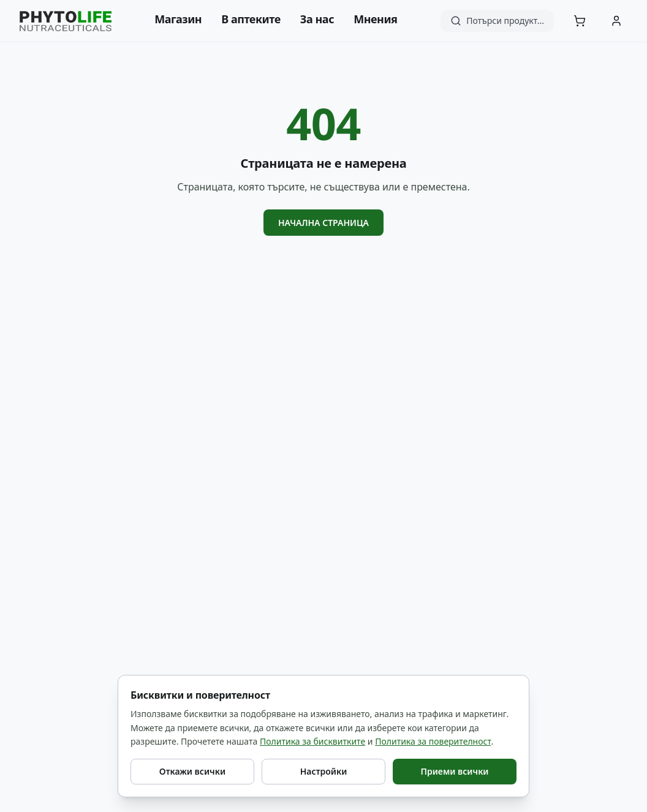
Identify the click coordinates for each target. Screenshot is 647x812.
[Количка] (580, 21)
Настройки (324, 771)
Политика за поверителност (433, 741)
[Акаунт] (616, 21)
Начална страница (323, 223)
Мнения (375, 19)
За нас (317, 19)
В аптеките (251, 19)
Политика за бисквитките (312, 741)
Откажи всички (192, 771)
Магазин (178, 19)
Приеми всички (454, 771)
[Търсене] (497, 21)
